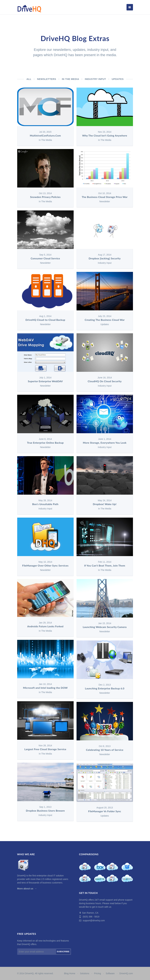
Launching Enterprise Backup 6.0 (105, 688)
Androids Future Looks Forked (45, 626)
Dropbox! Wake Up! (105, 504)
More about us (25, 889)
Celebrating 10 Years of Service (105, 750)
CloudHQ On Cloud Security (105, 381)
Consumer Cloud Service (45, 258)
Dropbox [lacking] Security (105, 258)
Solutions (85, 973)
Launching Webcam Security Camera (105, 627)
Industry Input (95, 79)
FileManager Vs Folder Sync (105, 811)
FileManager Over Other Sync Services (45, 566)
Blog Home (70, 973)
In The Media (70, 79)
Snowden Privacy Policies (45, 197)
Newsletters (47, 79)
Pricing (98, 973)
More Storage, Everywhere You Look (105, 443)
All (29, 79)
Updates (118, 79)
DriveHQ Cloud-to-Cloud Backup (45, 320)
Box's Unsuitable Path (45, 504)
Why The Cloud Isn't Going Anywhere (105, 136)
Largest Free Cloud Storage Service (45, 749)
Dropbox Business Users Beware (45, 811)
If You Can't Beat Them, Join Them (105, 566)
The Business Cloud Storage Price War (105, 197)
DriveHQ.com (126, 973)
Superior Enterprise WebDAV (45, 381)
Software (110, 973)
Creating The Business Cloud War (105, 320)
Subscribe (63, 952)
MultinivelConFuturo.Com (45, 136)
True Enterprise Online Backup (45, 443)
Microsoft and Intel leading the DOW (45, 688)
